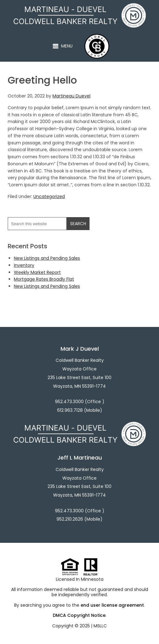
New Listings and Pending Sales (47, 258)
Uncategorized (49, 196)
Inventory (24, 265)
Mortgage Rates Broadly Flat (44, 279)
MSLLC (100, 626)
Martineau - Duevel (90, 6)
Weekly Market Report (37, 272)
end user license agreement (112, 605)
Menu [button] (67, 46)
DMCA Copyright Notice (79, 615)
